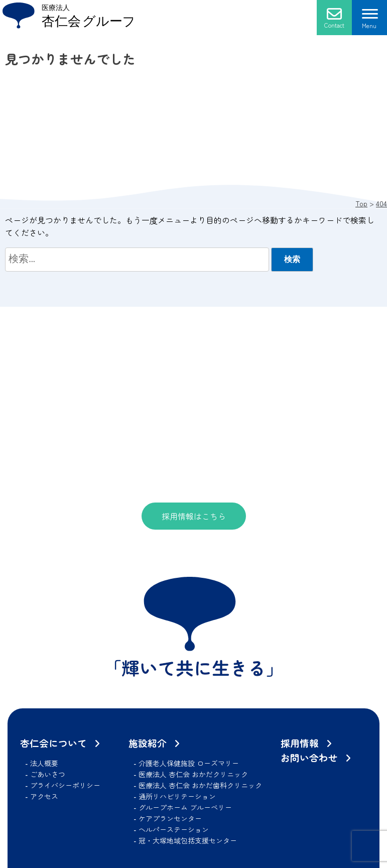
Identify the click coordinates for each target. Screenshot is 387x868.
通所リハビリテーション (177, 796)
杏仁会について (53, 743)
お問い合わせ (309, 757)
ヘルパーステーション (174, 829)
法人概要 (44, 763)
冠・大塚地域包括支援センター (188, 840)
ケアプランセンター (170, 818)
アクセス (44, 796)
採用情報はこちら (194, 516)
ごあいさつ (48, 774)
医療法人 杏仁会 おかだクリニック (193, 774)
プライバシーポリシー (65, 785)
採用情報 (300, 743)
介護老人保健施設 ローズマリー (189, 763)
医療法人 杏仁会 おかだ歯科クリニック (200, 785)
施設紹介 (148, 743)
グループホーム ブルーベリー (185, 807)
